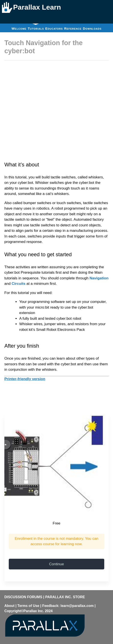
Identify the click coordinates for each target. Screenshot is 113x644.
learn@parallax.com (77, 606)
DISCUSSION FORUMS (23, 597)
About (9, 606)
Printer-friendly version (25, 379)
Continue (56, 564)
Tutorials (36, 27)
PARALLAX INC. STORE (65, 597)
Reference (73, 28)
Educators (54, 28)
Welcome (19, 28)
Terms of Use (28, 606)
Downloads (92, 28)
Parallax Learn (37, 7)
